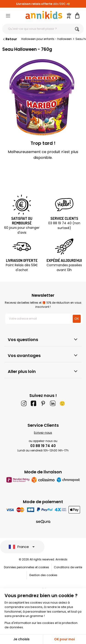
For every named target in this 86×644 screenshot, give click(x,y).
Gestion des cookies (43, 575)
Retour (10, 39)
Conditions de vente (68, 567)
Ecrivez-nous (43, 433)
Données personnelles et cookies (26, 567)
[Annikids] (44, 15)
